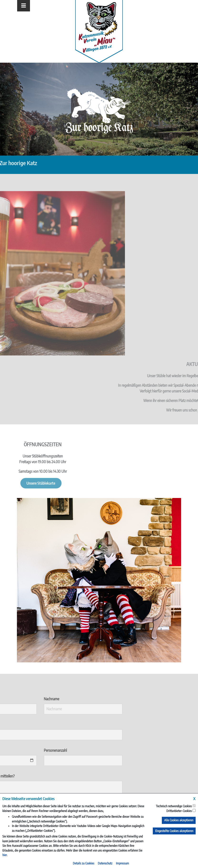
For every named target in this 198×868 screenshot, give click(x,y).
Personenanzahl (28, 750)
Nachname (25, 699)
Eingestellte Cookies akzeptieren (174, 831)
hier (5, 855)
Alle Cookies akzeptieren (179, 820)
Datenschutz (105, 863)
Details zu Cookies (84, 863)
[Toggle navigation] (24, 6)
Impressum (122, 863)
